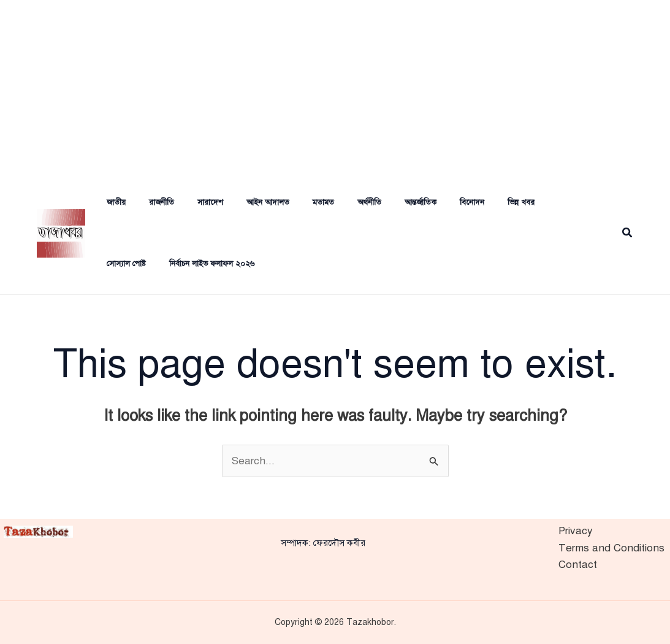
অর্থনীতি (342, 202)
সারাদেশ (194, 202)
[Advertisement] (335, 86)
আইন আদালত (248, 202)
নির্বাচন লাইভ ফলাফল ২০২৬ (140, 264)
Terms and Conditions (611, 548)
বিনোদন (437, 202)
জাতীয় (107, 202)
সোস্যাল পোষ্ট (535, 202)
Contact (578, 565)
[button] (628, 233)
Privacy (576, 531)
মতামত (299, 202)
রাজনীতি (149, 202)
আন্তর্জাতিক (389, 202)
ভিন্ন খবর (482, 202)
